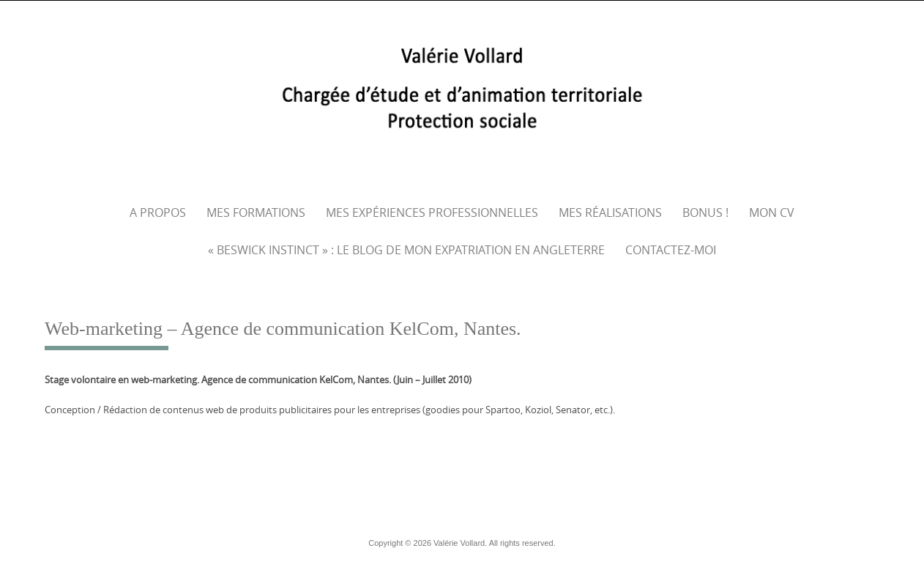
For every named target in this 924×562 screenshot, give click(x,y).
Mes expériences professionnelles (432, 212)
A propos (158, 212)
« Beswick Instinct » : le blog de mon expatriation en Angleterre (406, 250)
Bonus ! (705, 212)
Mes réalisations (610, 212)
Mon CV (772, 212)
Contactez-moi (671, 250)
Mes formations (256, 212)
